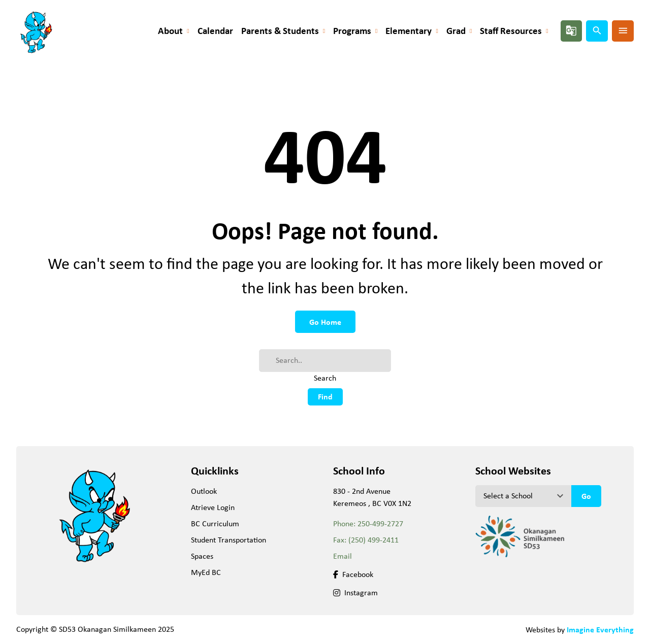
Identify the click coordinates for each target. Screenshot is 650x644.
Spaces (202, 556)
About (170, 31)
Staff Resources (511, 31)
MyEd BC (206, 572)
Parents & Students (280, 31)
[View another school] (523, 496)
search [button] (597, 30)
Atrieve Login (213, 507)
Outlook (204, 491)
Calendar (215, 31)
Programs (352, 31)
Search (325, 378)
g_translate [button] (571, 30)
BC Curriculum (215, 523)
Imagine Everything (600, 629)
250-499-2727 (380, 523)
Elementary (409, 31)
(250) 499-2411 (373, 540)
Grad (456, 31)
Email (343, 556)
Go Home (325, 322)
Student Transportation (229, 540)
